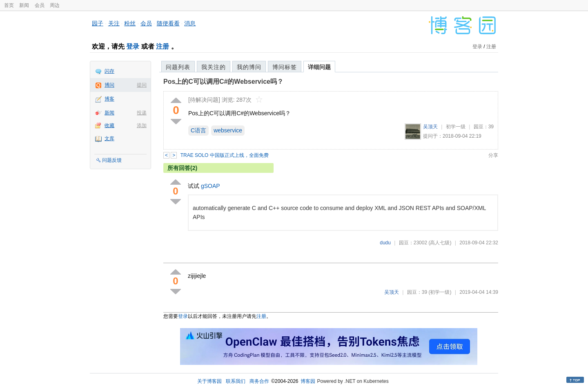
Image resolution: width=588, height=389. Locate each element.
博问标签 (285, 67)
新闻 (24, 5)
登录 (133, 46)
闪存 (109, 71)
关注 (114, 23)
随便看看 (168, 23)
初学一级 (456, 127)
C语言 (198, 130)
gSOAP (210, 186)
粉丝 (130, 23)
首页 (9, 5)
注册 (163, 46)
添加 (142, 125)
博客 (109, 99)
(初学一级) (440, 292)
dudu (385, 243)
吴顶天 (430, 127)
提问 (142, 85)
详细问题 (319, 67)
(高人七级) (440, 243)
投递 (142, 113)
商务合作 (259, 381)
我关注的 (214, 67)
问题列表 (178, 67)
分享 (493, 155)
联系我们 (236, 381)
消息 (190, 23)
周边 (55, 5)
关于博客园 (209, 381)
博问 (109, 85)
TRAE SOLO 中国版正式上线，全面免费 (225, 155)
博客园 (308, 381)
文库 (109, 139)
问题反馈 (112, 160)
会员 (40, 5)
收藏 (109, 125)
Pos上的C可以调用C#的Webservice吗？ (223, 82)
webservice (228, 130)
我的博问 (249, 67)
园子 (98, 23)
